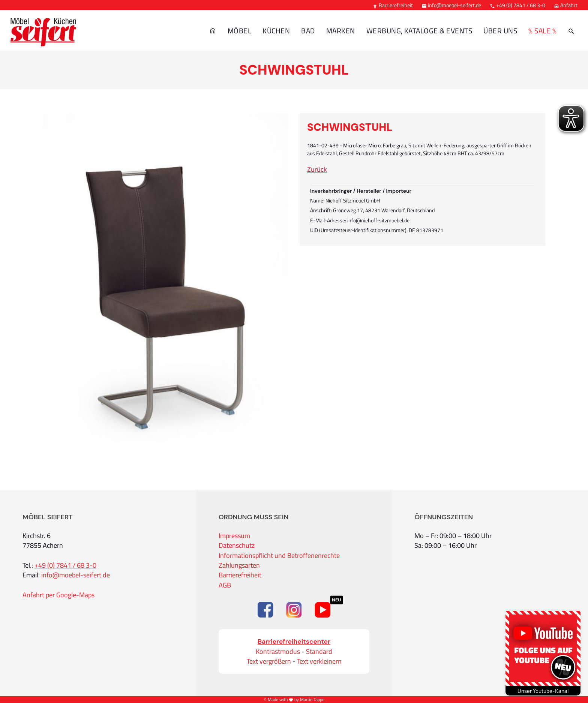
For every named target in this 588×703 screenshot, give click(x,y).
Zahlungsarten (239, 565)
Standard (319, 652)
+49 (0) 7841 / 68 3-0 (517, 5)
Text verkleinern (319, 661)
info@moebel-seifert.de (451, 5)
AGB (225, 585)
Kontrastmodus (278, 652)
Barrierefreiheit (393, 5)
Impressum (234, 536)
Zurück (317, 169)
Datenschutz (237, 546)
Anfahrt (566, 5)
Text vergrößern (269, 661)
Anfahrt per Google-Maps (58, 595)
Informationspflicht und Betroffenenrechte (279, 556)
